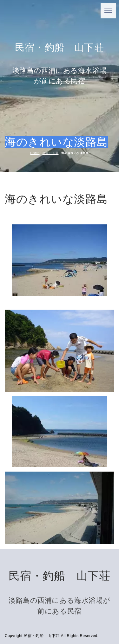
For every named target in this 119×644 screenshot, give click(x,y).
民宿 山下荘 (51, 153)
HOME (35, 153)
